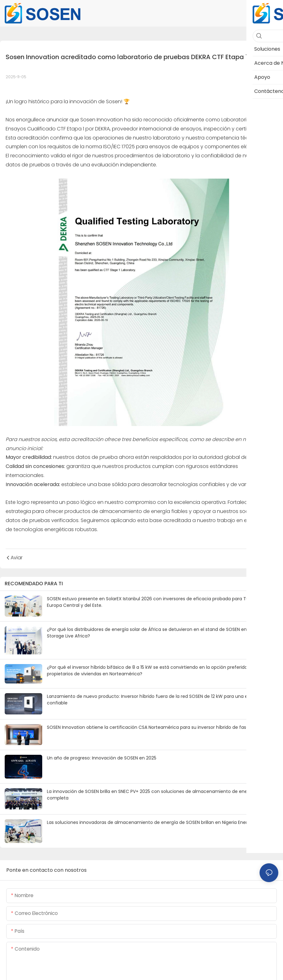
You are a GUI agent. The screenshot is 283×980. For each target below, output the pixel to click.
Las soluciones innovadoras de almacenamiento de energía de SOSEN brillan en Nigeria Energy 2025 (156, 822)
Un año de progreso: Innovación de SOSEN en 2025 (102, 758)
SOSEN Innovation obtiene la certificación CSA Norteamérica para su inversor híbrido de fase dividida (157, 727)
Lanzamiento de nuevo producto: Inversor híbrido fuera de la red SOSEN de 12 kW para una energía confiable (154, 700)
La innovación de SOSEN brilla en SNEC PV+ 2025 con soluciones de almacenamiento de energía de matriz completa (162, 795)
